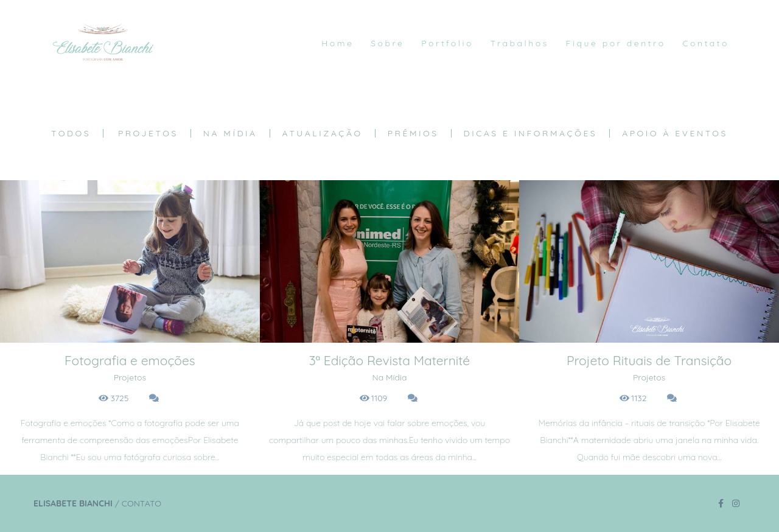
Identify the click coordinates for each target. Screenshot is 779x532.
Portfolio (447, 43)
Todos (71, 133)
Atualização (323, 133)
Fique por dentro (616, 43)
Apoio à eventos (675, 133)
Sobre (387, 43)
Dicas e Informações (531, 133)
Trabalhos (520, 43)
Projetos (148, 133)
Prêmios (413, 133)
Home (337, 43)
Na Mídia (230, 133)
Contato (706, 43)
